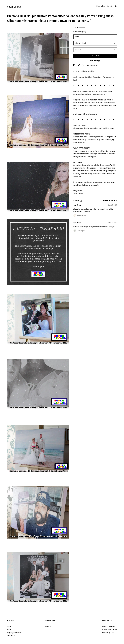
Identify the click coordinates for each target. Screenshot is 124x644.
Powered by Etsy (108, 632)
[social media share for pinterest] (84, 65)
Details (76, 71)
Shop (98, 6)
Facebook (48, 626)
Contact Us (11, 635)
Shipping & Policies (88, 71)
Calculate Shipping (80, 31)
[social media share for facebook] (75, 65)
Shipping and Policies (14, 632)
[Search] (116, 6)
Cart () (110, 6)
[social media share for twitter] (79, 65)
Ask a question (92, 65)
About (103, 6)
